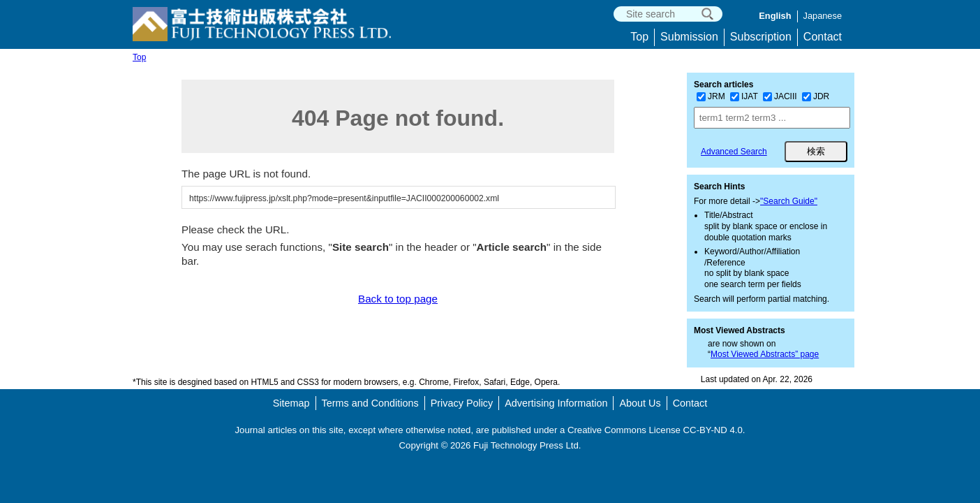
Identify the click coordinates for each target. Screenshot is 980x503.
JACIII (780, 96)
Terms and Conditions (370, 403)
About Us (640, 403)
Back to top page (398, 299)
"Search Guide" (789, 201)
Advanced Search (734, 152)
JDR (816, 96)
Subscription (761, 37)
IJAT (744, 96)
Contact (823, 37)
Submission (689, 37)
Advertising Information (556, 403)
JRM (711, 96)
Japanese (823, 16)
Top (639, 37)
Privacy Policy (462, 403)
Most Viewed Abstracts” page (765, 354)
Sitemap (291, 403)
